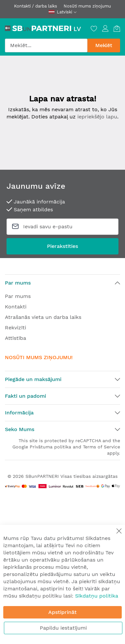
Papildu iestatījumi (63, 628)
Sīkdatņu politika (97, 596)
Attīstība (16, 338)
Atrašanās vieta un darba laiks (43, 317)
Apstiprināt (63, 612)
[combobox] (46, 45)
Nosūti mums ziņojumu (87, 6)
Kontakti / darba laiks (36, 6)
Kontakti (16, 307)
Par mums (18, 296)
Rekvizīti (16, 328)
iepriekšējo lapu (97, 117)
